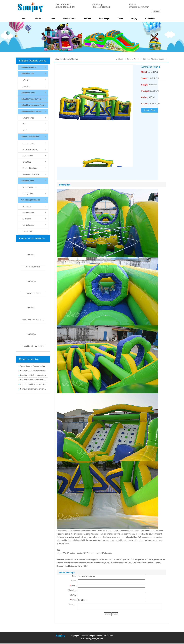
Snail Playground (33, 267)
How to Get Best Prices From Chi (33, 380)
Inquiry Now (150, 110)
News (53, 19)
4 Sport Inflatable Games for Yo (33, 384)
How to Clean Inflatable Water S (33, 371)
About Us (38, 19)
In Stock (88, 19)
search (157, 11)
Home (24, 19)
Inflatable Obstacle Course (33, 61)
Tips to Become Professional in (33, 366)
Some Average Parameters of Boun (33, 389)
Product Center (70, 19)
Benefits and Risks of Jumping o (33, 375)
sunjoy (134, 19)
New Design (104, 19)
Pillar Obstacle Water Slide (33, 320)
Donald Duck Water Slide (33, 346)
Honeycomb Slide (33, 293)
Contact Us (150, 19)
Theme (120, 19)
